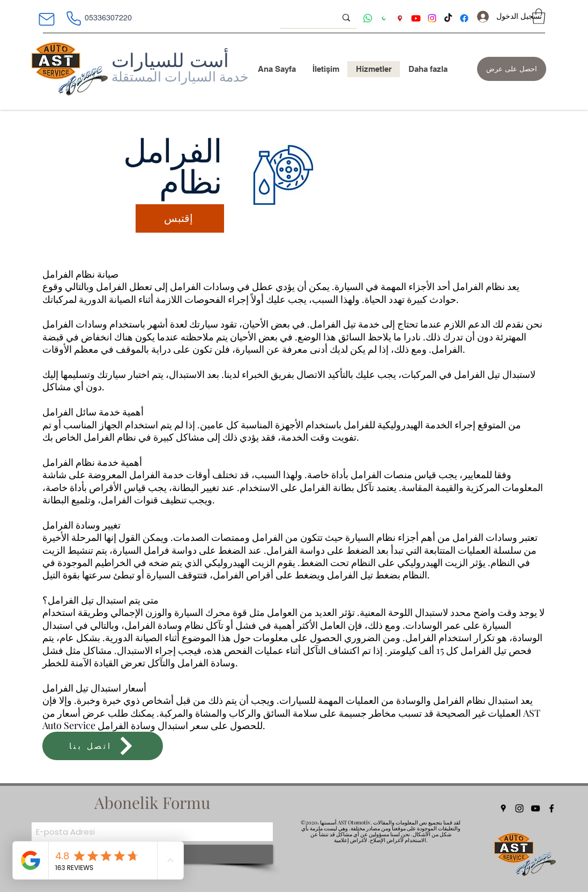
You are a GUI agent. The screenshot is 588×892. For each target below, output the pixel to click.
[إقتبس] (180, 218)
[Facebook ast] (464, 18)
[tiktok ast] (448, 18)
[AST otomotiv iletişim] (384, 18)
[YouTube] (535, 808)
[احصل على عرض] (512, 69)
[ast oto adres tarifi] (400, 18)
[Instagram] (519, 808)
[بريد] (47, 19)
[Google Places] (503, 808)
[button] (539, 16)
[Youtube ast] (416, 18)
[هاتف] (74, 18)
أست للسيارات (170, 60)
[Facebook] (552, 808)
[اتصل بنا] (103, 746)
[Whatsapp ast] (368, 18)
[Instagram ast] (432, 18)
